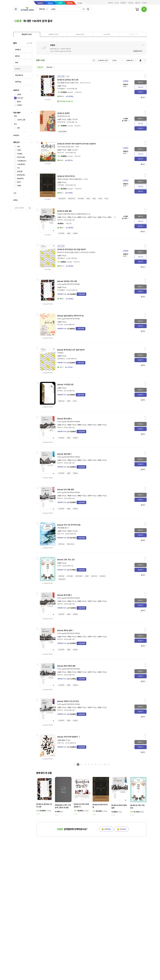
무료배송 (20, 154)
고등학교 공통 (21, 120)
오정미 (90, 217)
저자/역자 (20, 98)
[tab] (27, 34)
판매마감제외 (21, 175)
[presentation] (27, 34)
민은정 (69, 531)
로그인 (117, 3)
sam (60, 3)
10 (105, 764)
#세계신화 (61, 576)
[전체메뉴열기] (16, 9)
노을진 (69, 119)
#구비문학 (61, 233)
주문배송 (131, 3)
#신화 (100, 199)
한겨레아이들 (61, 122)
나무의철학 (61, 185)
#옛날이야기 (72, 199)
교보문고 (40, 3)
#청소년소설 (70, 544)
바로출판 (80, 3)
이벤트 (19, 150)
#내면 (87, 576)
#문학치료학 (79, 576)
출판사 (19, 102)
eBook (50, 3)
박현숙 (69, 217)
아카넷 (59, 566)
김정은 (100, 217)
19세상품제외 (21, 164)
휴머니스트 (61, 153)
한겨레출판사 (61, 89)
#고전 (106, 199)
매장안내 (138, 3)
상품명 (19, 95)
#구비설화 (81, 199)
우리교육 (60, 325)
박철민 (69, 150)
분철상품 (20, 171)
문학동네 (60, 391)
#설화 (69, 233)
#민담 (94, 199)
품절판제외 (20, 179)
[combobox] (43, 9)
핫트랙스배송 (21, 157)
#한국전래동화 (63, 132)
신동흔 (52, 45)
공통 (18, 128)
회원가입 (111, 3)
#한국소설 (61, 401)
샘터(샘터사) (61, 258)
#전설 (88, 199)
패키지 (19, 182)
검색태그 (20, 105)
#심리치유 (94, 576)
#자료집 (75, 233)
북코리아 (60, 220)
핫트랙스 (70, 3)
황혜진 (79, 217)
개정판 (19, 186)
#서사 (75, 401)
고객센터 (144, 3)
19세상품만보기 (22, 161)
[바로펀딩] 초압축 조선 (66, 101)
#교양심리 (103, 576)
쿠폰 (18, 147)
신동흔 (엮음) (61, 740)
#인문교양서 (62, 199)
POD (18, 168)
